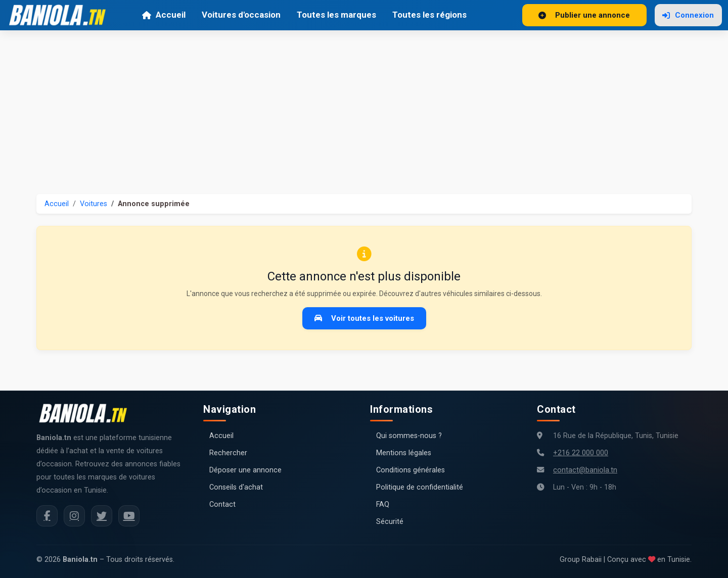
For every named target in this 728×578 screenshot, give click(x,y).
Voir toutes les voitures (364, 318)
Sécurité (390, 522)
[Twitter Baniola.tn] (102, 516)
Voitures (94, 204)
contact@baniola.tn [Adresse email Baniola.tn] (585, 470)
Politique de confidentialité (420, 487)
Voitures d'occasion (241, 15)
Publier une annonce (584, 15)
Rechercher (228, 453)
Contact (222, 504)
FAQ (383, 504)
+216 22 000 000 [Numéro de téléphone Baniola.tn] (581, 453)
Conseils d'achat (236, 487)
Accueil (164, 15)
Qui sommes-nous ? (409, 436)
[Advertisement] (364, 106)
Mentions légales (404, 453)
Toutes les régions (429, 15)
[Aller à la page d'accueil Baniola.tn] (87, 413)
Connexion (688, 15)
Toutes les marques (336, 15)
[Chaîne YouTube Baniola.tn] (129, 516)
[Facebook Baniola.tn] (47, 516)
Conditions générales (411, 470)
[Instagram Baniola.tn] (74, 516)
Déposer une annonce (245, 470)
